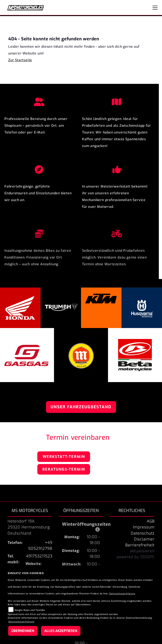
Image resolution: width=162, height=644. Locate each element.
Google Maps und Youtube (30, 610)
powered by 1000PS (136, 557)
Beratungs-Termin (64, 469)
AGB (151, 521)
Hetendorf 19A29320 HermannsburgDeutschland (29, 527)
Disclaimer (144, 539)
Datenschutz (143, 533)
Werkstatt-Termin (64, 457)
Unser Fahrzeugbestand (81, 407)
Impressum (144, 527)
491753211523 (39, 556)
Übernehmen (23, 631)
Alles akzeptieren (61, 631)
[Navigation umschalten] (155, 8)
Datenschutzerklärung (122, 594)
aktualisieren (142, 551)
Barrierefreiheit (140, 545)
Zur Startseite (20, 60)
